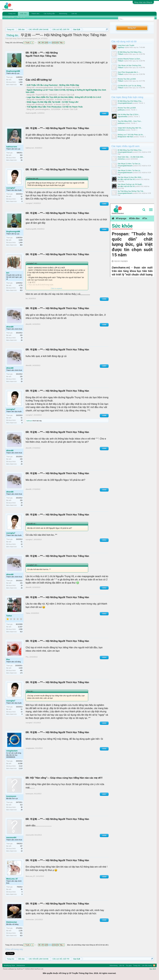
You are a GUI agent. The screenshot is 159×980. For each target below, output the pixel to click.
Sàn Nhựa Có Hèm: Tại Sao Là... (129, 164)
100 (46, 43)
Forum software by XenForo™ (23, 969)
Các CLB (20, 38)
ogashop (121, 47)
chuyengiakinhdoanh (125, 103)
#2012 (104, 588)
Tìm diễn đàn (10, 17)
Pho (8, 659)
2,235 (21, 931)
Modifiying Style (9, 965)
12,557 (20, 627)
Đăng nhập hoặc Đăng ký (143, 2)
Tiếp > (62, 43)
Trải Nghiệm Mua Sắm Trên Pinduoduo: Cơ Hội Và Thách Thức (55, 107)
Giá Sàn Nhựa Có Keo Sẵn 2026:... (130, 177)
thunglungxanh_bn (34, 38)
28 (22, 340)
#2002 (104, 148)
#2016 (104, 749)
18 (22, 851)
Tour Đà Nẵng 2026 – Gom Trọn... (130, 121)
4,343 (21, 668)
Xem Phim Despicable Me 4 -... (129, 72)
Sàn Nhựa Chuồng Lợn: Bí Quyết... (130, 184)
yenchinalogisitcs (43, 109)
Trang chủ (12, 14)
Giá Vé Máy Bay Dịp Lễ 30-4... (129, 114)
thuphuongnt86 (13, 71)
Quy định (153, 969)
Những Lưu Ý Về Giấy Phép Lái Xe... (131, 135)
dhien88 (10, 327)
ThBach (121, 54)
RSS (154, 965)
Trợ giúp (129, 965)
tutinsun (29, 421)
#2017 (104, 794)
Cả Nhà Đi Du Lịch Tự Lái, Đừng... (130, 86)
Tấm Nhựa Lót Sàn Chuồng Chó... (130, 65)
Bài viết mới (21, 17)
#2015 (104, 723)
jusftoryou (121, 110)
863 (21, 85)
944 (21, 155)
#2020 (104, 920)
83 (22, 160)
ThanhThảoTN (42, 95)
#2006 (104, 325)
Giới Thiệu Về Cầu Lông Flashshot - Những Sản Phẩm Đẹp (53, 85)
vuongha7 (11, 188)
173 (21, 673)
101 (50, 43)
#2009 (104, 448)
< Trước (27, 43)
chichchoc (121, 130)
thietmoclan (12, 922)
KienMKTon (40, 100)
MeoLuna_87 (12, 879)
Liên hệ (74, 14)
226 (21, 335)
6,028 (21, 80)
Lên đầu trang (147, 965)
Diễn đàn (23, 14)
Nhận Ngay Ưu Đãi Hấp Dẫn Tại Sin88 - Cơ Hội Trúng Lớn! (53, 102)
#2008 (104, 415)
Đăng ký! (132, 28)
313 (21, 805)
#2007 (104, 366)
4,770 (21, 285)
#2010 (104, 490)
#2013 (104, 614)
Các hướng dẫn (49, 14)
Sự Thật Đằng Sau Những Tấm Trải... (131, 191)
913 (21, 632)
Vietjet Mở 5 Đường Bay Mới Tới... (130, 128)
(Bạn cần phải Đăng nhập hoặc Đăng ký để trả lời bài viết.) (88, 945)
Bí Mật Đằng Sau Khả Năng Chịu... (130, 52)
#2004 (104, 229)
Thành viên (35, 14)
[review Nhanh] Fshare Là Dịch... (129, 59)
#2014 (104, 657)
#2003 (104, 204)
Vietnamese (21, 965)
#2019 (104, 877)
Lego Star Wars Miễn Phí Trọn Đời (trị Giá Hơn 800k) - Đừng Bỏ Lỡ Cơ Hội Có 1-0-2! (64, 97)
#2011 (104, 540)
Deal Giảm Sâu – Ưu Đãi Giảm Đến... (131, 157)
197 (21, 846)
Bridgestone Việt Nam (126, 137)
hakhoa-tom (12, 147)
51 (22, 196)
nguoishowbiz (123, 117)
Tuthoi (9, 616)
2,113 (21, 769)
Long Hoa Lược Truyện (126, 45)
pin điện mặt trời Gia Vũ (126, 179)
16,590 (20, 764)
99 (43, 43)
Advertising (63, 14)
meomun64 (11, 837)
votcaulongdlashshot (44, 87)
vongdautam (12, 751)
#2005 (104, 299)
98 (39, 43)
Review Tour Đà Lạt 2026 (127, 79)
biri (8, 273)
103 (57, 43)
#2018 (104, 835)
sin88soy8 (40, 104)
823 (21, 290)
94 (22, 889)
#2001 (104, 114)
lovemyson (11, 796)
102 (53, 43)
